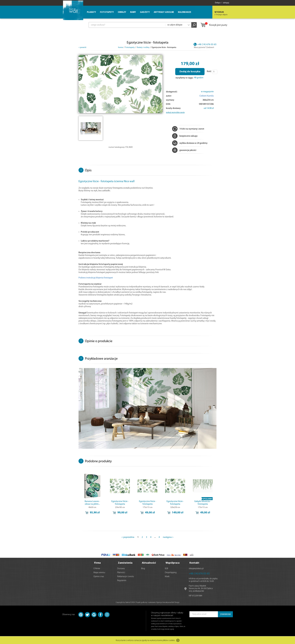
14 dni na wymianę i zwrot (188, 129)
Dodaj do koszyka (190, 72)
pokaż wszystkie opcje (175, 113)
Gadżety (145, 12)
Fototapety (107, 12)
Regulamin (122, 580)
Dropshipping (171, 572)
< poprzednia (128, 537)
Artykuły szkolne (164, 12)
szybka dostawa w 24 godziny (190, 143)
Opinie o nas (99, 576)
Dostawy (121, 568)
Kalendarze (185, 12)
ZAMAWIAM (225, 614)
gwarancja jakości (184, 150)
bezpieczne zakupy (185, 136)
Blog (143, 568)
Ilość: (209, 71)
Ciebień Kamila (207, 96)
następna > (168, 537)
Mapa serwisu (99, 572)
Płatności (121, 572)
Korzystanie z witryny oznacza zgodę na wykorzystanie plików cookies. (146, 640)
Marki (167, 576)
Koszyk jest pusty (214, 25)
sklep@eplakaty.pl (196, 568)
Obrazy (122, 12)
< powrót (82, 47)
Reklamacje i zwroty (126, 576)
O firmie (97, 568)
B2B (166, 568)
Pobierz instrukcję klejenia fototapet (96, 278)
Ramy (133, 12)
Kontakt (194, 563)
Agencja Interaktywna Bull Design (168, 602)
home (121, 47)
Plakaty (91, 12)
